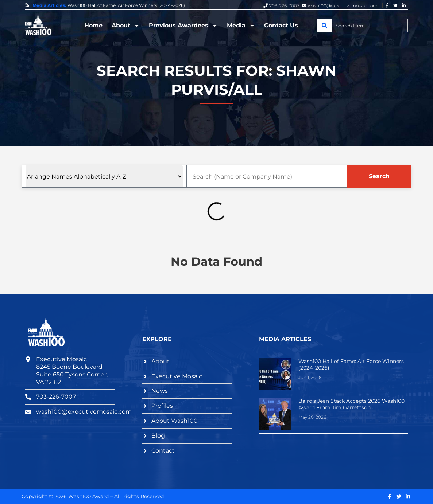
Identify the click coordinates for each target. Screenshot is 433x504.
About (126, 26)
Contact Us (281, 25)
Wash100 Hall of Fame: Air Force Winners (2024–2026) (126, 5)
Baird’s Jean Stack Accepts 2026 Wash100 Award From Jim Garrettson (351, 404)
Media (241, 26)
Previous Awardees (183, 26)
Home (93, 25)
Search (379, 176)
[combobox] (362, 26)
